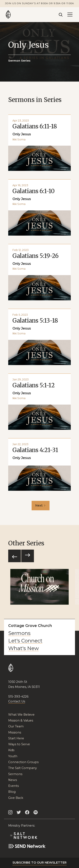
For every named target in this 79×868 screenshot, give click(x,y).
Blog (12, 792)
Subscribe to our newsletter (39, 863)
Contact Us (17, 701)
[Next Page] (41, 506)
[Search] (61, 15)
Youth (13, 756)
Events (13, 786)
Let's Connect (25, 641)
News (13, 780)
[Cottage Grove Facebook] (27, 812)
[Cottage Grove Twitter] (19, 812)
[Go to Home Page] (8, 14)
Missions (15, 733)
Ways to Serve (19, 744)
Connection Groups (23, 762)
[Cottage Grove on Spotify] (36, 812)
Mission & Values (21, 721)
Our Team (16, 726)
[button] (70, 15)
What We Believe (21, 715)
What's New (23, 648)
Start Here (16, 738)
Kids (11, 750)
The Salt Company (23, 768)
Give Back (16, 798)
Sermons (19, 633)
